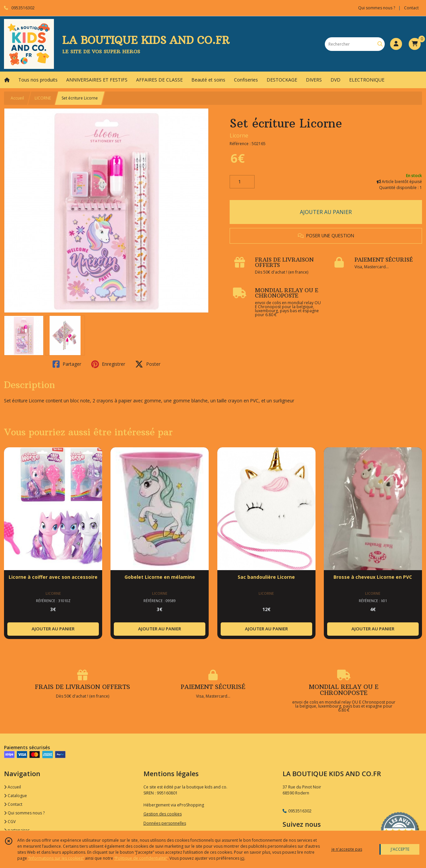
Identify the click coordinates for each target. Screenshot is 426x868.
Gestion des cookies (163, 814)
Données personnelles (165, 823)
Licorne (239, 135)
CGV (10, 822)
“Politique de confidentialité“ (141, 858)
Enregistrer (108, 364)
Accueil (17, 98)
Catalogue (15, 796)
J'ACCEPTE (400, 849)
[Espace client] (396, 44)
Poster (148, 364)
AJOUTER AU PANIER (326, 212)
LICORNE (43, 98)
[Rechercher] (380, 44)
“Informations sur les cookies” (56, 858)
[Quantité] (242, 182)
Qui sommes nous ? (24, 813)
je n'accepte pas (347, 849)
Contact (411, 8)
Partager (67, 364)
